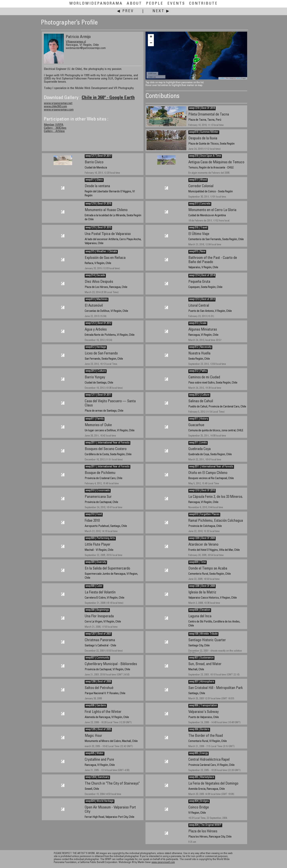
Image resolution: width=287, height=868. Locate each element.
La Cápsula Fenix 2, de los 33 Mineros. (216, 497)
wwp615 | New (197, 252)
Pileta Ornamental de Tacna (209, 115)
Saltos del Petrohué (99, 688)
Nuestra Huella (199, 354)
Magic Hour (93, 736)
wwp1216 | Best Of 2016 (98, 204)
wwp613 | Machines (97, 299)
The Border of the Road (206, 736)
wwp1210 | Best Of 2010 (202, 491)
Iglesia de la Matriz (202, 593)
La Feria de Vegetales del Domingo (213, 784)
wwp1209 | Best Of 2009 (202, 538)
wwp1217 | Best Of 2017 (98, 156)
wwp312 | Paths (198, 371)
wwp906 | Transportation (203, 706)
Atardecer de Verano (203, 545)
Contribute (203, 4)
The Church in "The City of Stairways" (112, 784)
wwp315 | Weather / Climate (101, 252)
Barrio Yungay (95, 377)
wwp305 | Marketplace (202, 777)
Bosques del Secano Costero (106, 449)
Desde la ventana (97, 186)
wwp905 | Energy (199, 754)
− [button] (151, 43)
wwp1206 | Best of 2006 (98, 682)
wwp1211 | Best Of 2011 (98, 395)
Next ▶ (161, 11)
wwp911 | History (199, 419)
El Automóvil (94, 306)
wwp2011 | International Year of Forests (108, 443)
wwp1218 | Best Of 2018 (202, 108)
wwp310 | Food (94, 515)
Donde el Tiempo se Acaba (208, 569)
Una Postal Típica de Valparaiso (108, 234)
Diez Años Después (99, 282)
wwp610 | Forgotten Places (204, 515)
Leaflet (222, 78)
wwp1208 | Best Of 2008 (202, 586)
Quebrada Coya (200, 449)
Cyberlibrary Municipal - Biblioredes (111, 664)
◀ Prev (125, 11)
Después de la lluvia (203, 138)
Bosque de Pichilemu (100, 473)
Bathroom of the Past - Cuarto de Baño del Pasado (213, 260)
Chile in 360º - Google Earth (108, 98)
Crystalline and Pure (99, 760)
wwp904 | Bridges (199, 801)
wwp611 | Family (95, 419)
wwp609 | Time (198, 562)
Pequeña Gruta (199, 282)
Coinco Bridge (199, 808)
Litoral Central (199, 306)
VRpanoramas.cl (76, 42)
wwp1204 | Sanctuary (97, 777)
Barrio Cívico (94, 162)
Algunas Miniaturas (203, 330)
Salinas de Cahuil (201, 401)
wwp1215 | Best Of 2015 (98, 228)
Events (176, 4)
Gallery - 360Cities (55, 128)
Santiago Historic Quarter (207, 640)
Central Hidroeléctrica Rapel (209, 760)
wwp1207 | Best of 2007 (98, 634)
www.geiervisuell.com (163, 863)
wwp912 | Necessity (200, 347)
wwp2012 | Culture (96, 371)
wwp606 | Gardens (96, 706)
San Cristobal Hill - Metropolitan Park (216, 688)
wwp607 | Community (97, 658)
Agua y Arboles (96, 330)
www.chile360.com (55, 107)
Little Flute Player (98, 545)
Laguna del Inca (200, 616)
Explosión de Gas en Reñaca (105, 258)
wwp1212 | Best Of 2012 (98, 323)
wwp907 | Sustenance (201, 658)
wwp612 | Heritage (96, 347)
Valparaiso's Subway (203, 712)
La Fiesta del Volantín (100, 593)
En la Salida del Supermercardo (107, 569)
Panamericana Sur (98, 497)
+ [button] (151, 37)
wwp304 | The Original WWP (205, 825)
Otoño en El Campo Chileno (208, 473)
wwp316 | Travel (198, 228)
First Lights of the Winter (103, 712)
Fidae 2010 (92, 521)
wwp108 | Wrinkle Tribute (203, 634)
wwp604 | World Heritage (100, 801)
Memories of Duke (98, 425)
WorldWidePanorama (96, 4)
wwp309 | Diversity (96, 562)
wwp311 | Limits (198, 443)
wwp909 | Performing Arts (100, 538)
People (155, 4)
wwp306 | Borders (199, 730)
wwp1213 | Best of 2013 (202, 299)
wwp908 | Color (94, 586)
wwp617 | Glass (94, 180)
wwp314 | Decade (95, 276)
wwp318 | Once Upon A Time (205, 156)
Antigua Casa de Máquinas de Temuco (216, 162)
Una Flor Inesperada (99, 616)
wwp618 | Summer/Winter (204, 132)
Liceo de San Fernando (101, 354)
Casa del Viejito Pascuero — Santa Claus (110, 403)
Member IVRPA (54, 125)
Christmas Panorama (100, 640)
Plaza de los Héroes (203, 831)
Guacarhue (196, 425)
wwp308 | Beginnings (97, 610)
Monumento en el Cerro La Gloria (212, 210)
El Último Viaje (199, 234)
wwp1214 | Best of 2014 (202, 276)
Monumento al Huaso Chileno (106, 210)
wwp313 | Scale (198, 323)
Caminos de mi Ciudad (204, 377)
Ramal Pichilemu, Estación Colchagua (216, 521)
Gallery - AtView (54, 131)
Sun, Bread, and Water (205, 664)
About (134, 4)
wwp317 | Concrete (200, 204)
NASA (238, 78)
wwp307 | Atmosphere (202, 682)
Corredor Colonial (201, 186)
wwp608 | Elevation (200, 610)
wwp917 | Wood (198, 180)
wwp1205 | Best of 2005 (98, 730)
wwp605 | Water (95, 754)
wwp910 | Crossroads (98, 491)
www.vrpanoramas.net (58, 103)
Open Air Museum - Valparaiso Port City (110, 810)
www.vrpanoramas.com (59, 110)
